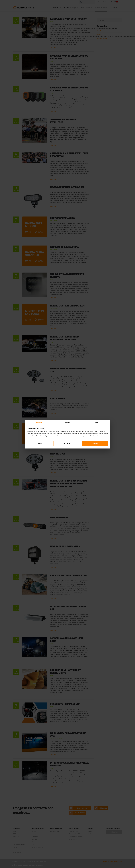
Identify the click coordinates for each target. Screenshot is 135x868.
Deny (40, 443)
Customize (68, 443)
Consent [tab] (39, 422)
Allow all (95, 443)
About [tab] (96, 422)
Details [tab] (67, 422)
